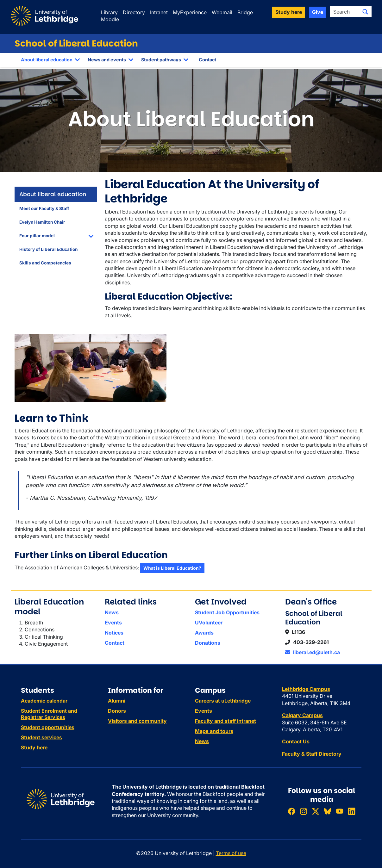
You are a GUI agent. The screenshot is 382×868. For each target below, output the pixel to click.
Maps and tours (214, 731)
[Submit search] (365, 12)
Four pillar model (37, 236)
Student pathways (161, 60)
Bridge (245, 12)
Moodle (110, 19)
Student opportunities (48, 727)
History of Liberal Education (48, 249)
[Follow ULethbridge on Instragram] (304, 811)
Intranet (159, 12)
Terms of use (231, 853)
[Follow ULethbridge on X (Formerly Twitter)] (316, 811)
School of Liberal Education (76, 43)
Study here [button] (289, 12)
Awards (204, 633)
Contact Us (296, 741)
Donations (208, 643)
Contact (207, 60)
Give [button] (318, 12)
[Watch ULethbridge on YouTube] (340, 811)
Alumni (117, 701)
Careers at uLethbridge (223, 701)
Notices (114, 633)
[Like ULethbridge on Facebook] (291, 811)
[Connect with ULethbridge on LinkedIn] (352, 811)
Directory (134, 12)
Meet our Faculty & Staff (44, 208)
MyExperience (190, 12)
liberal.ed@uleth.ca (313, 652)
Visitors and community (137, 721)
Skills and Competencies (45, 263)
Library (109, 12)
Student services (41, 737)
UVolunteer (209, 623)
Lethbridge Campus (306, 689)
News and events (107, 60)
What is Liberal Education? (172, 568)
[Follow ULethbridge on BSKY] (328, 811)
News (112, 612)
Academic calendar (44, 701)
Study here (34, 747)
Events (113, 623)
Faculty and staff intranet (225, 721)
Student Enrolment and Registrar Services (49, 714)
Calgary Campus (302, 715)
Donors (117, 711)
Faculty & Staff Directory (312, 754)
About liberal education (47, 60)
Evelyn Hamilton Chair (42, 222)
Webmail (222, 12)
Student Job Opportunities (227, 612)
